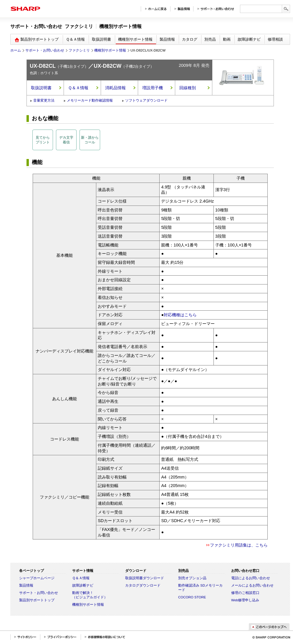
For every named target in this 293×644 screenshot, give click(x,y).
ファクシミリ (79, 50)
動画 (227, 39)
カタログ (190, 39)
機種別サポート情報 (110, 50)
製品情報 (167, 39)
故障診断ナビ (249, 39)
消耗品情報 (115, 88)
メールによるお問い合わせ (252, 585)
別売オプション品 (192, 578)
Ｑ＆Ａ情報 (75, 39)
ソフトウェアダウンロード (146, 100)
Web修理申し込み (245, 600)
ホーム (16, 50)
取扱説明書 (101, 39)
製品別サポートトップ (37, 600)
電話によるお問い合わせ (251, 578)
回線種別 (188, 88)
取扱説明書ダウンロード (145, 578)
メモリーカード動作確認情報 (90, 100)
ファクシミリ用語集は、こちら (239, 545)
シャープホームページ (37, 578)
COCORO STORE (192, 597)
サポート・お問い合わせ (45, 50)
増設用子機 (153, 88)
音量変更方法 (44, 100)
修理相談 (275, 39)
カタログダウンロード (143, 585)
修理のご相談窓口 (245, 593)
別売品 (210, 39)
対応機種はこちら (180, 315)
